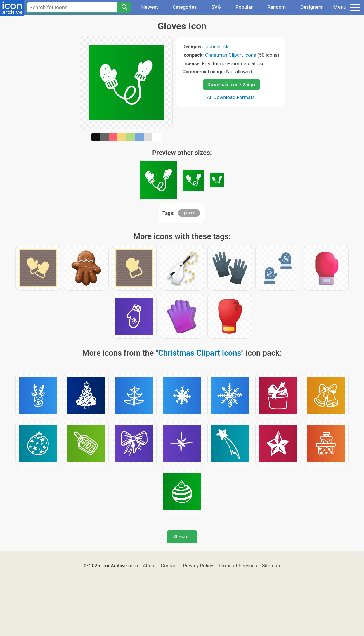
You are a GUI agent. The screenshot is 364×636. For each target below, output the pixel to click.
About (149, 566)
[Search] (124, 7)
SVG (216, 7)
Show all (182, 537)
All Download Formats (231, 97)
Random (277, 7)
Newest (149, 7)
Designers (311, 7)
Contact (169, 566)
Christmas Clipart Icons (231, 55)
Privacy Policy (198, 566)
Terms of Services (238, 566)
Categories (185, 7)
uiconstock (216, 46)
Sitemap (271, 566)
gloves (189, 213)
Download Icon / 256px (231, 85)
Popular (244, 7)
